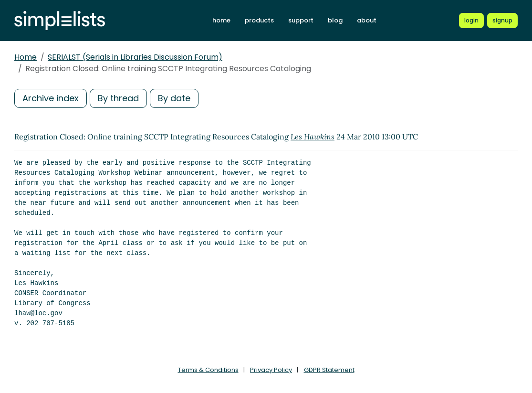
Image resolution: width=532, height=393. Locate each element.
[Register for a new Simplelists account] (502, 21)
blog (335, 20)
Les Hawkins (313, 137)
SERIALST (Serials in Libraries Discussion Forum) (135, 57)
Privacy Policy (271, 370)
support (301, 20)
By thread (118, 98)
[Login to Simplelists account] (471, 21)
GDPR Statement (329, 370)
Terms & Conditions (208, 370)
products (259, 20)
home (221, 20)
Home (26, 57)
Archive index (51, 98)
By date (174, 98)
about (367, 20)
